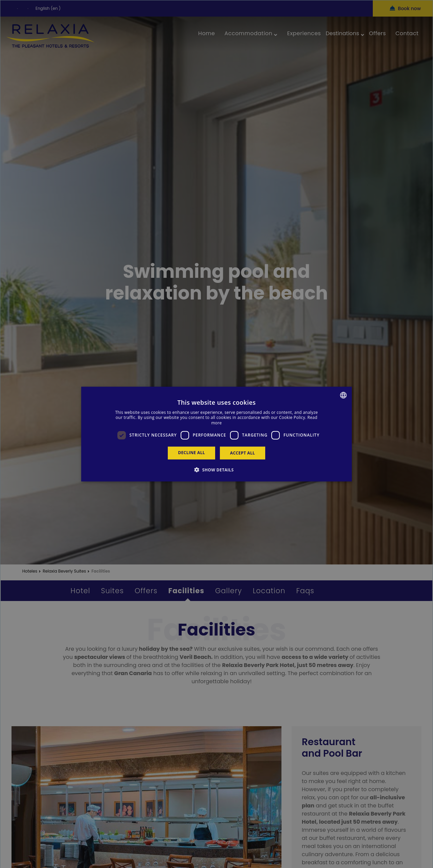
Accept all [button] (243, 453)
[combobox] (343, 395)
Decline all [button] (191, 452)
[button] (216, 470)
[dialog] (216, 434)
